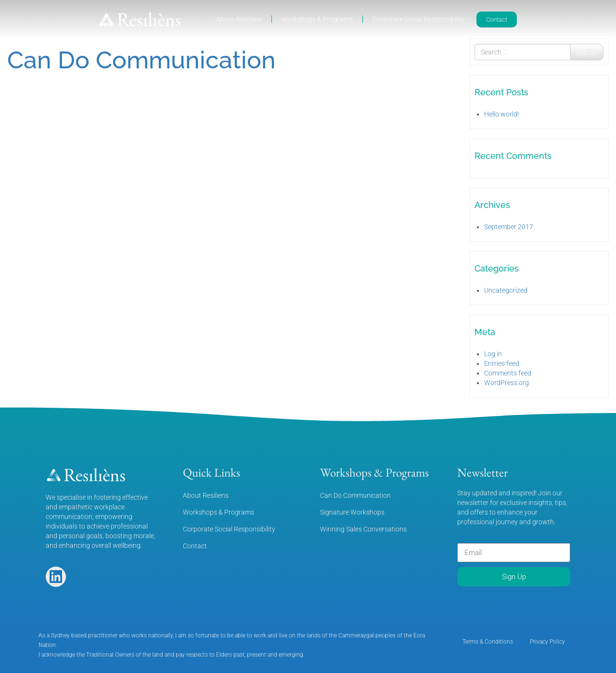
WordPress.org (507, 383)
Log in (493, 354)
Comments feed (508, 373)
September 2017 (509, 227)
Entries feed (502, 363)
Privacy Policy (547, 642)
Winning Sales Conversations (363, 529)
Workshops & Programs (317, 19)
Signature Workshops (352, 512)
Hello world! (501, 114)
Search (587, 52)
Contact (195, 546)
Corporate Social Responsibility (419, 19)
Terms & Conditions (488, 642)
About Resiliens (239, 19)
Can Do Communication (141, 60)
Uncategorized (506, 290)
